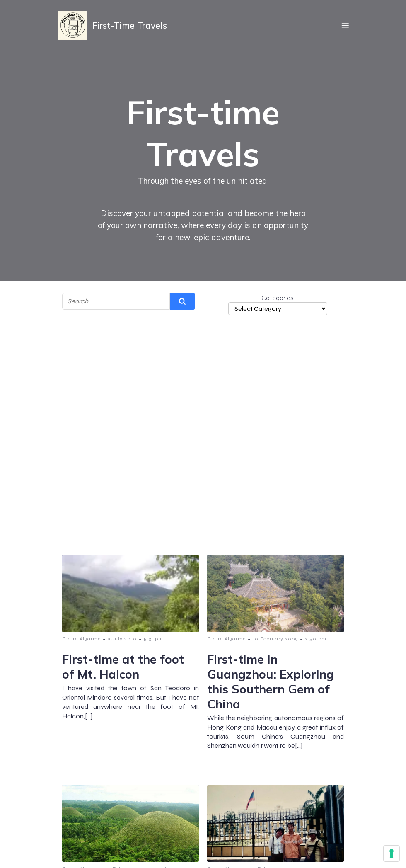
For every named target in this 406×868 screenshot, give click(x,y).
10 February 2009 (275, 639)
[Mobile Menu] (345, 27)
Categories (278, 298)
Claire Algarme (81, 639)
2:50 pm (316, 639)
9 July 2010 (122, 639)
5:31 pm (153, 639)
